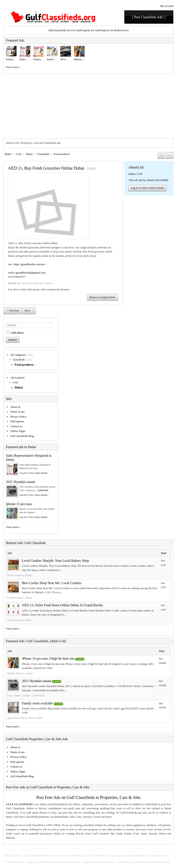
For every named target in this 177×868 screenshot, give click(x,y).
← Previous (12, 310)
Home (8, 154)
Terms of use (17, 412)
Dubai (29, 154)
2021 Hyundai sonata (20, 482)
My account (167, 6)
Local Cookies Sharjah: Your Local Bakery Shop (55, 561)
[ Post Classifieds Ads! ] (149, 17)
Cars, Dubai (14, 695)
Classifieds (59, 30)
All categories (18, 355)
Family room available (37, 703)
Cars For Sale (73, 30)
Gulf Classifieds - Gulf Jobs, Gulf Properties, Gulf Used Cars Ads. (44, 862)
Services (124, 30)
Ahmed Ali (136, 167)
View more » (13, 67)
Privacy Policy (18, 417)
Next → (29, 310)
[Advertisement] (88, 106)
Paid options (17, 421)
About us (15, 407)
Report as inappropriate (102, 297)
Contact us (16, 426)
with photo (15, 333)
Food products (62, 154)
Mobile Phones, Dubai (20, 673)
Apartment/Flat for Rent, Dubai (25, 718)
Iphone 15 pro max (19, 504)
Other (26, 695)
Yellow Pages (18, 431)
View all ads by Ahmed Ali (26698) (148, 180)
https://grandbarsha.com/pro (29, 264)
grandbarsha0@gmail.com (31, 273)
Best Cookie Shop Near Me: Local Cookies (52, 583)
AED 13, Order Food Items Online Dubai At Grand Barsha (62, 605)
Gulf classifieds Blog (22, 436)
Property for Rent (110, 30)
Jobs (51, 30)
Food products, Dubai (19, 575)
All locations (17, 378)
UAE (19, 154)
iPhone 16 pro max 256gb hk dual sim (48, 658)
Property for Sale (90, 30)
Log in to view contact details (147, 188)
